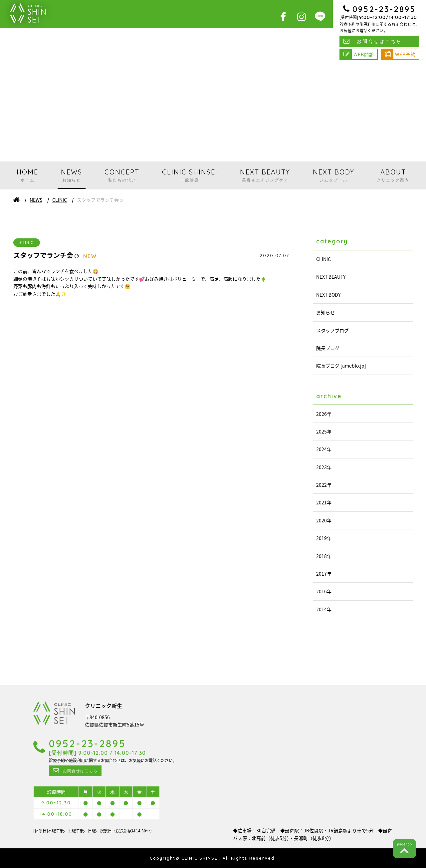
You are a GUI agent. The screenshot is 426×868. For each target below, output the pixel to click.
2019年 (324, 538)
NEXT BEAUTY (265, 175)
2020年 (324, 520)
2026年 (324, 414)
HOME (27, 175)
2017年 (324, 574)
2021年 (324, 502)
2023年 (324, 467)
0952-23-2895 (384, 9)
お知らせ (325, 312)
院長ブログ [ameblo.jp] (341, 366)
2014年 (324, 609)
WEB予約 (405, 54)
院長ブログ (328, 348)
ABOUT (393, 175)
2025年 (324, 432)
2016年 (324, 591)
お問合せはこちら (379, 41)
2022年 (324, 485)
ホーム (16, 200)
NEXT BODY (334, 175)
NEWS (72, 175)
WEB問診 (364, 54)
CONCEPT (122, 175)
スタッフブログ (332, 330)
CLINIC (60, 200)
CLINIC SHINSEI (190, 175)
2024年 (324, 449)
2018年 (324, 556)
